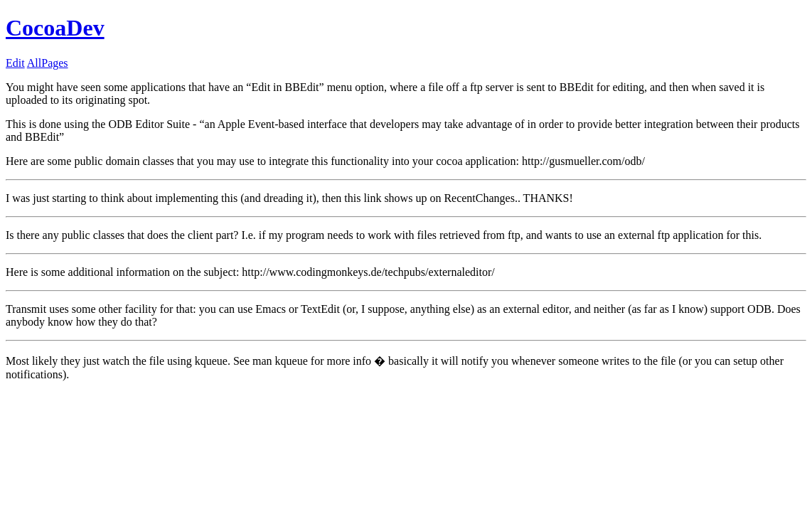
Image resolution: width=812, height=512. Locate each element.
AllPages (48, 63)
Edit (15, 63)
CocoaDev (55, 28)
